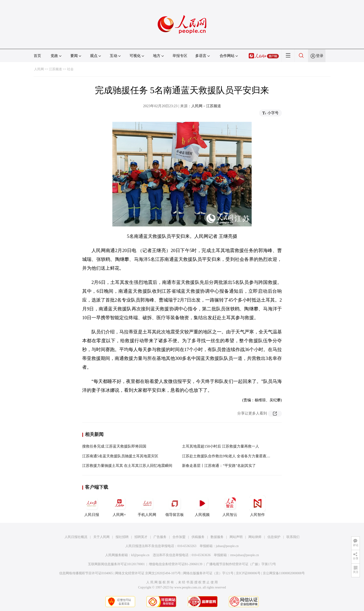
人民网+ (119, 506)
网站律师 (255, 537)
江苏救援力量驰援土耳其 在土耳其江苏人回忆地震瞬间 (127, 466)
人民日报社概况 (76, 537)
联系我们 (293, 537)
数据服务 (217, 537)
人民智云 (230, 506)
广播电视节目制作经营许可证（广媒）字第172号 (241, 564)
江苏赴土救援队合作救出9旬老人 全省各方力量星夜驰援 (228, 456)
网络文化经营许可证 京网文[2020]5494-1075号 (148, 573)
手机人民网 (147, 506)
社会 (70, 69)
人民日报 (92, 506)
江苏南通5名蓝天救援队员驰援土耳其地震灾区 (120, 456)
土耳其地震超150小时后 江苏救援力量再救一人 (221, 446)
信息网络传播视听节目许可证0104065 (86, 573)
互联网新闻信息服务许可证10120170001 (116, 564)
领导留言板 (175, 506)
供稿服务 (198, 537)
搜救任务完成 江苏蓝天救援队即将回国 (114, 446)
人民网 (39, 69)
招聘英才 (141, 537)
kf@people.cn (140, 555)
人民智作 (257, 506)
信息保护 (274, 537)
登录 (320, 56)
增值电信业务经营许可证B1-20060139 (176, 564)
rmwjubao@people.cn (244, 555)
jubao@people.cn (227, 546)
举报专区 (180, 56)
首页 (37, 56)
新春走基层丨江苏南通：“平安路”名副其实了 (219, 466)
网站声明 (236, 537)
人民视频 (202, 506)
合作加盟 (179, 537)
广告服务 (160, 537)
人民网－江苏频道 (206, 106)
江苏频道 (55, 69)
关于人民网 (101, 537)
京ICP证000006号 (248, 573)
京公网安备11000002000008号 (284, 573)
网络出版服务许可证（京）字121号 (208, 573)
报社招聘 (122, 537)
